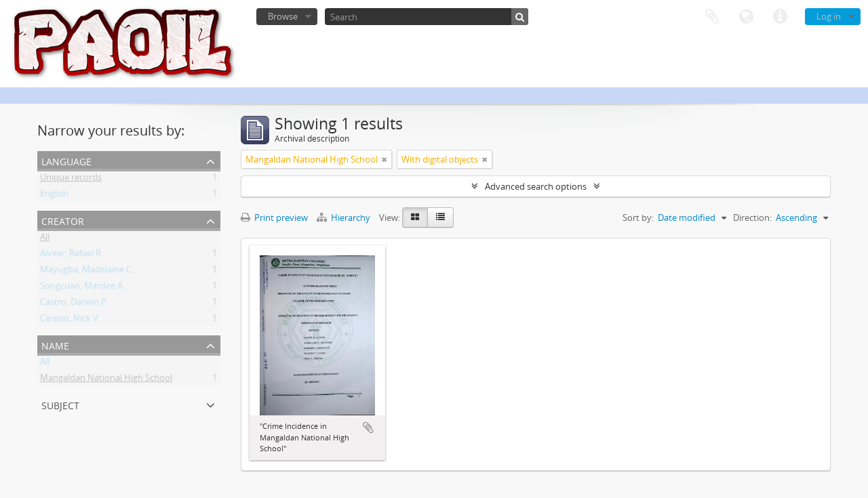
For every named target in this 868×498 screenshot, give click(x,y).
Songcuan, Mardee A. (82, 288)
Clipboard (712, 17)
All (45, 239)
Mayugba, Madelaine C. (87, 272)
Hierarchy (344, 217)
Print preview (274, 217)
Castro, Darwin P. (74, 304)
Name (55, 345)
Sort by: (638, 217)
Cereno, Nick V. (70, 320)
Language (746, 17)
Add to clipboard (368, 428)
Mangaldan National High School (106, 380)
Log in (829, 16)
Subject (60, 404)
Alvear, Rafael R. (72, 255)
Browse (283, 16)
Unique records (71, 180)
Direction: (752, 217)
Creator (63, 220)
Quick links (780, 17)
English (54, 196)
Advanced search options (536, 186)
